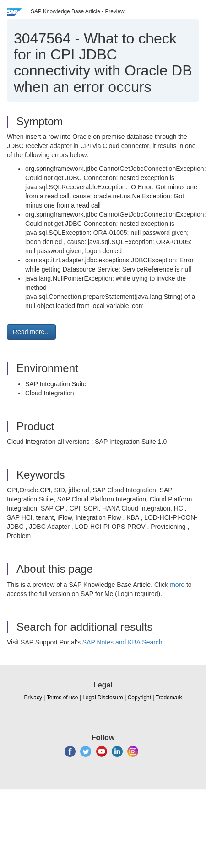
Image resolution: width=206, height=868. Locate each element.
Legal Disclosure (103, 698)
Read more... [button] (31, 332)
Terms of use (62, 698)
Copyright (139, 698)
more (177, 585)
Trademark (169, 698)
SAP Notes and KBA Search (122, 642)
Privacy (33, 698)
